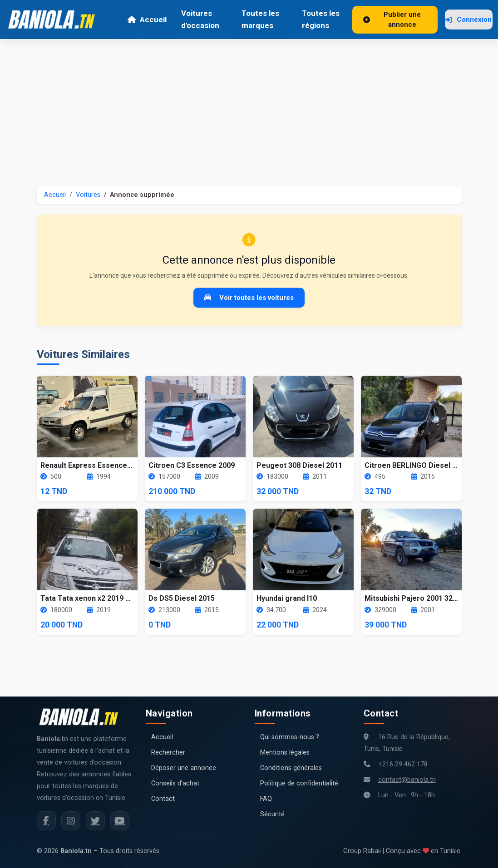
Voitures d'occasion (200, 19)
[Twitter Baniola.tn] (95, 821)
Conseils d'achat (175, 783)
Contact (163, 799)
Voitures (88, 195)
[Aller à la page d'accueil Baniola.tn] (82, 717)
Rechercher (168, 753)
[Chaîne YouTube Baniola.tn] (120, 821)
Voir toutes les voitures (249, 298)
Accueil (147, 20)
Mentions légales (285, 753)
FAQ (266, 799)
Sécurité (272, 814)
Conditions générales (291, 768)
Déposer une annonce (184, 768)
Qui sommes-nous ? (290, 737)
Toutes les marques (260, 19)
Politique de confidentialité (299, 783)
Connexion (468, 20)
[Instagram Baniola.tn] (71, 821)
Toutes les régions (321, 19)
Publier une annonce (392, 20)
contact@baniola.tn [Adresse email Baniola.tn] (407, 780)
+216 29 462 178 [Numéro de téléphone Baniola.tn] (403, 764)
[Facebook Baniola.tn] (46, 821)
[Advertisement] (249, 107)
